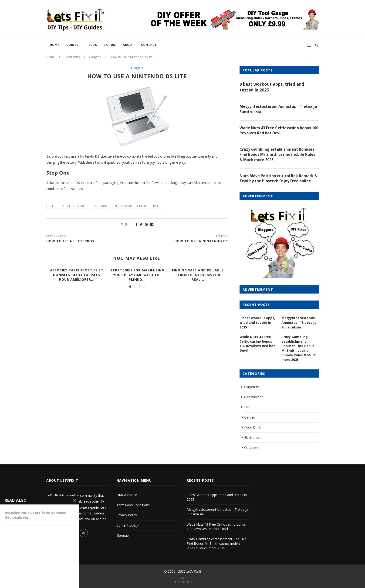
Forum (110, 45)
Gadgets (95, 57)
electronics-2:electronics (68, 206)
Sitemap (123, 536)
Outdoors (251, 448)
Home (55, 45)
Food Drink (253, 427)
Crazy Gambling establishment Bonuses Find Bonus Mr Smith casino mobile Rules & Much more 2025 (277, 154)
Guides (72, 45)
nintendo (100, 206)
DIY (247, 407)
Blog (93, 45)
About (128, 45)
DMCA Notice (127, 495)
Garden (250, 417)
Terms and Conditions (133, 505)
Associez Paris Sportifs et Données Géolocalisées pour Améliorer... (77, 275)
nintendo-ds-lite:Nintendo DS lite (139, 206)
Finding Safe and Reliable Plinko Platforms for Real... (198, 275)
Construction (254, 397)
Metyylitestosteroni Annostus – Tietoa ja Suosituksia (278, 109)
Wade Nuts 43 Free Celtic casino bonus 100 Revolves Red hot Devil (279, 130)
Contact (149, 45)
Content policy (127, 525)
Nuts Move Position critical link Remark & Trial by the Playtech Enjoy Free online (278, 178)
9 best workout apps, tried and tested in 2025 (272, 87)
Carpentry (252, 387)
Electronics (72, 57)
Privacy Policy (127, 515)
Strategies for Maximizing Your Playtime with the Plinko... (137, 275)
